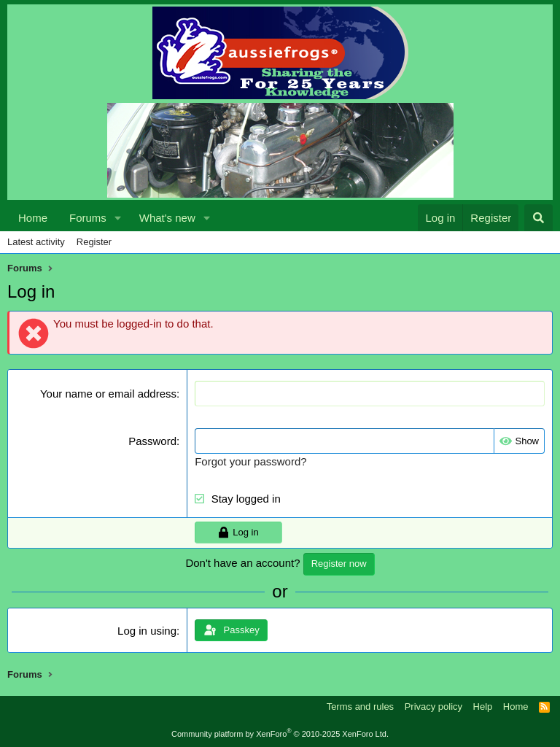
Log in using (147, 631)
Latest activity (36, 242)
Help (483, 707)
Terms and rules (360, 707)
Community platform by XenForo (280, 734)
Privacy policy (433, 707)
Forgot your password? (250, 461)
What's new (167, 218)
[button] (118, 218)
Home (33, 218)
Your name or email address (108, 394)
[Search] (538, 218)
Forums (88, 218)
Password (152, 441)
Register (94, 242)
